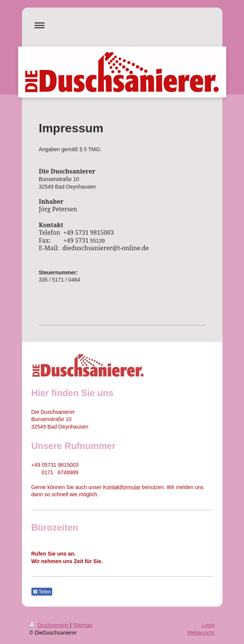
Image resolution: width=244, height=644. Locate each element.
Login (208, 625)
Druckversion (50, 625)
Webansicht (201, 633)
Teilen (42, 592)
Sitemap (83, 625)
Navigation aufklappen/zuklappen (122, 25)
